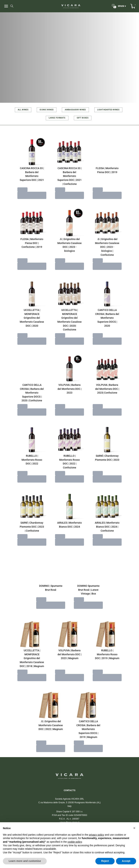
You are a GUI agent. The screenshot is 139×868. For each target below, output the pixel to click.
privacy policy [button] (96, 835)
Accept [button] (126, 861)
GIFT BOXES (83, 118)
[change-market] (118, 6)
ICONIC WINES (47, 110)
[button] (134, 828)
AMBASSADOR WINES (75, 110)
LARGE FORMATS (57, 118)
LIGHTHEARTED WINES (108, 110)
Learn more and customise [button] (25, 861)
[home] (71, 6)
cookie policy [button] (75, 842)
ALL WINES (23, 110)
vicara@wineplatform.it (69, 808)
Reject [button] (105, 861)
